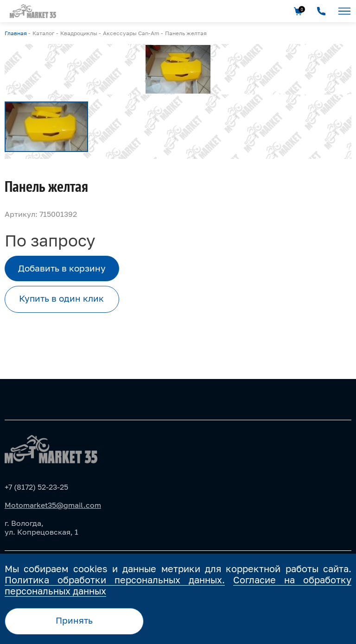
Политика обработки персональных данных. (115, 580)
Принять (74, 620)
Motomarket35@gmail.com (53, 505)
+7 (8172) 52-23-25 (36, 487)
